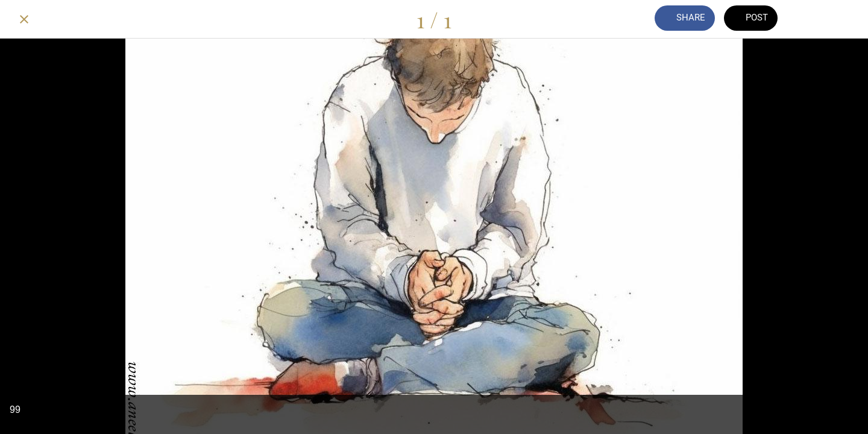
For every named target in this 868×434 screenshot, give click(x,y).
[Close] (24, 19)
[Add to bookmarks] (844, 19)
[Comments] (813, 19)
